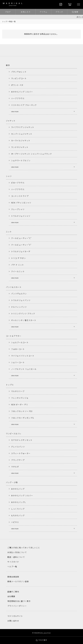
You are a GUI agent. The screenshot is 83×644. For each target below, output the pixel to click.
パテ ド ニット (18, 265)
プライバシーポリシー (17, 606)
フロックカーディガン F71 (22, 418)
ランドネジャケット (20, 147)
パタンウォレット (19, 72)
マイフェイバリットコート (23, 356)
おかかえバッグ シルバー (22, 92)
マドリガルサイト (15, 616)
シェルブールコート (20, 342)
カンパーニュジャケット (22, 134)
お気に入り (26, 12)
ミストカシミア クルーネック (24, 105)
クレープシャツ (18, 209)
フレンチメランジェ (20, 398)
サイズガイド (13, 562)
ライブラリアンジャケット (23, 127)
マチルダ (15, 467)
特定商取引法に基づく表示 (19, 601)
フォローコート (18, 349)
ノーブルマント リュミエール (24, 369)
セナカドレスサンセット (22, 440)
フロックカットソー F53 (22, 411)
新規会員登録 (13, 577)
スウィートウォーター (21, 453)
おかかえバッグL (18, 502)
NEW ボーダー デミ (20, 404)
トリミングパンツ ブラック (23, 313)
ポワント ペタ (17, 85)
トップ (5, 22)
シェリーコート (18, 362)
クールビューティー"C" (21, 238)
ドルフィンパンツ (19, 307)
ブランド (59, 12)
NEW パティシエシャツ (21, 203)
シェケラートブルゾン (21, 160)
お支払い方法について (17, 552)
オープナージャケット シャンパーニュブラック (31, 154)
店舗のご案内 (13, 592)
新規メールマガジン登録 (18, 581)
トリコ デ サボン (18, 258)
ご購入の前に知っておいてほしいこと (24, 547)
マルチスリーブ (18, 391)
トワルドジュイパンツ (21, 300)
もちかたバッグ (18, 515)
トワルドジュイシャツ (21, 216)
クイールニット (18, 271)
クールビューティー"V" (21, 245)
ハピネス (15, 522)
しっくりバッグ (18, 509)
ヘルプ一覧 (12, 566)
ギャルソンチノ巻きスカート (24, 320)
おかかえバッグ (18, 489)
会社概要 (11, 596)
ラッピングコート (19, 78)
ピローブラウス (18, 183)
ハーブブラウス (18, 98)
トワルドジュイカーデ (21, 251)
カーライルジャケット (21, 140)
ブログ (8, 12)
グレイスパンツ (18, 447)
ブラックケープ (18, 460)
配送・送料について (16, 557)
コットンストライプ (20, 196)
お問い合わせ (13, 621)
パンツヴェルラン (19, 294)
